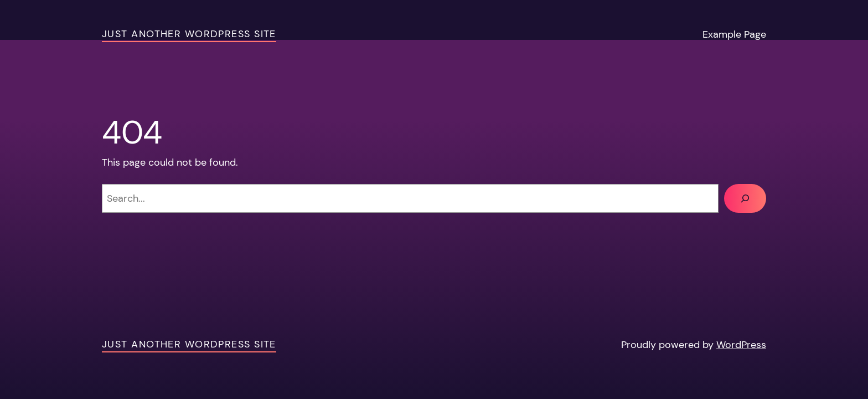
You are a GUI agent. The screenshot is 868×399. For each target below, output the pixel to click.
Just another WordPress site (189, 34)
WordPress (741, 345)
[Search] (745, 198)
